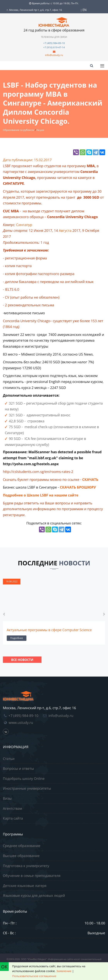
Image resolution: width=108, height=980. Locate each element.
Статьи (9, 759)
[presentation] (4, 614)
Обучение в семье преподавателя (32, 876)
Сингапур (24, 225)
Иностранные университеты (27, 788)
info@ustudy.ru (54, 55)
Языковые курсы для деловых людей (34, 895)
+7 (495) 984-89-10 (54, 43)
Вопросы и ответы (18, 768)
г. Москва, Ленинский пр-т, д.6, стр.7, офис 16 (34, 10)
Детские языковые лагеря (25, 886)
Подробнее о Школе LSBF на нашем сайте (41, 495)
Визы (7, 798)
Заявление (64, 971)
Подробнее (17, 638)
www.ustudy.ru (21, 723)
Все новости (22, 660)
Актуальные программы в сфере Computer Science (49, 630)
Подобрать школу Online (24, 778)
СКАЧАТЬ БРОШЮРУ (78, 487)
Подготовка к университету (26, 866)
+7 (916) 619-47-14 (54, 47)
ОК (4, 967)
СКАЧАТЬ (90, 479)
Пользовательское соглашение (34, 976)
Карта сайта (13, 818)
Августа (65, 230)
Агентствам (13, 808)
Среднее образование (22, 846)
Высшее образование (21, 856)
